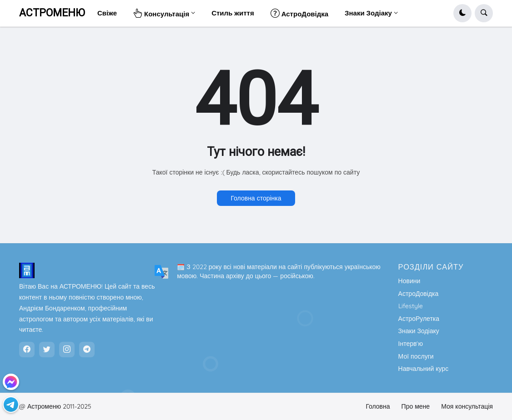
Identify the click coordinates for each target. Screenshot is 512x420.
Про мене (416, 406)
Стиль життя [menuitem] (233, 13)
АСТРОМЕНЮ (52, 13)
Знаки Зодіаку (419, 331)
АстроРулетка (419, 319)
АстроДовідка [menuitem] (299, 13)
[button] (462, 13)
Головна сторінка (256, 198)
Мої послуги (416, 356)
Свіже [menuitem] (107, 13)
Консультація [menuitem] (161, 13)
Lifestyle (411, 306)
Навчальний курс (424, 369)
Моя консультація (467, 406)
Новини (409, 281)
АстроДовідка (419, 294)
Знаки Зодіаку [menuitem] (368, 13)
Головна (378, 406)
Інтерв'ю (411, 344)
